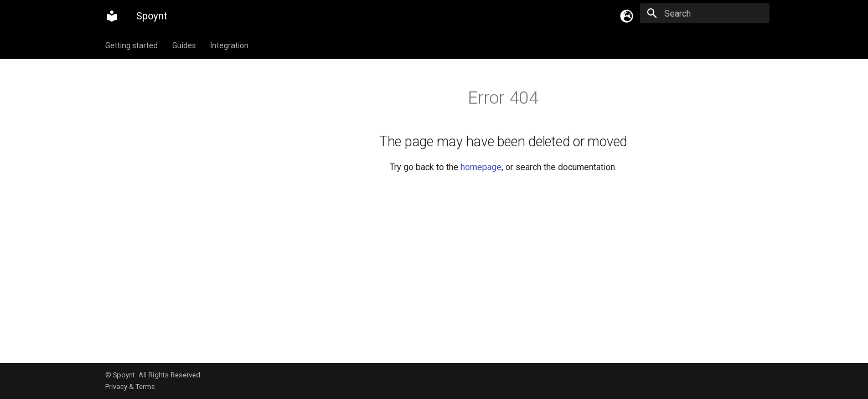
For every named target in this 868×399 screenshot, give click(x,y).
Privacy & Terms (130, 387)
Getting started (131, 45)
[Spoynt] (112, 16)
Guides (184, 45)
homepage (481, 167)
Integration (229, 45)
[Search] (705, 13)
